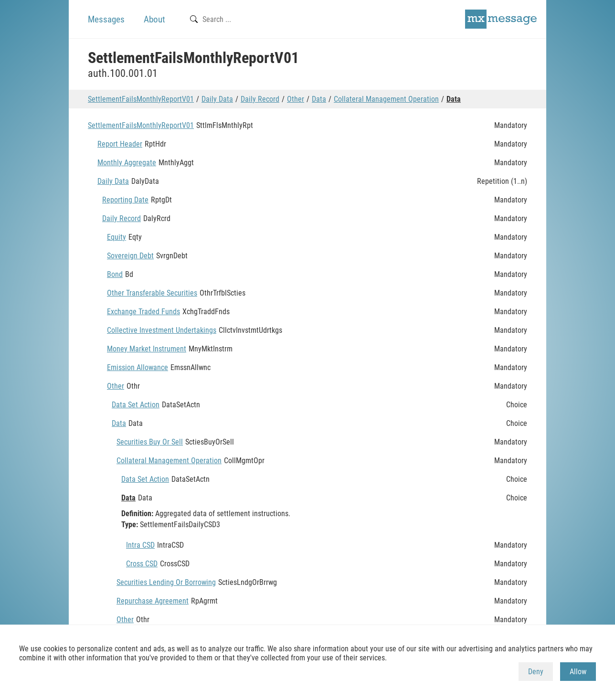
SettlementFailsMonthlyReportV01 (141, 99)
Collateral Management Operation (386, 99)
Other (296, 99)
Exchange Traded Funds (143, 312)
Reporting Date (125, 200)
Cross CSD (142, 564)
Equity (117, 237)
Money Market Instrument (147, 349)
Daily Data (217, 99)
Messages (106, 19)
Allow (578, 672)
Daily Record (260, 99)
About (154, 19)
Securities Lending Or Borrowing (166, 582)
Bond (115, 274)
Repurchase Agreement (153, 601)
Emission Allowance (138, 367)
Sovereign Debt (130, 256)
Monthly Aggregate (127, 163)
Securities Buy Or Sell (150, 442)
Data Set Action (136, 405)
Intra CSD (140, 545)
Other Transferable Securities (152, 293)
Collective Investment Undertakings (162, 330)
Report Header (120, 144)
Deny (536, 672)
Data (319, 99)
